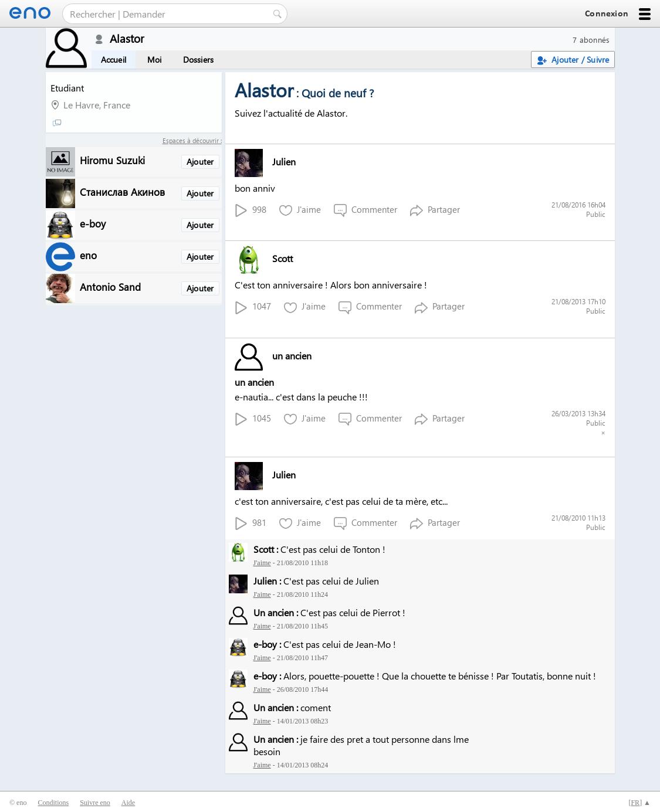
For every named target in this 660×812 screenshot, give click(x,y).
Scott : (266, 549)
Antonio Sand (110, 286)
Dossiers (199, 60)
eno (88, 255)
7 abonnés (591, 40)
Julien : (267, 581)
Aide (128, 803)
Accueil (114, 60)
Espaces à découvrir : (192, 140)
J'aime (300, 210)
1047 (253, 307)
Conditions (53, 803)
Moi (155, 60)
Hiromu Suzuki (112, 160)
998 (251, 210)
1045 (253, 419)
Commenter (365, 210)
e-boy (93, 223)
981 (251, 523)
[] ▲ (639, 803)
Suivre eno (95, 803)
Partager (435, 210)
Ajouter (200, 162)
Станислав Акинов (122, 191)
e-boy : (267, 644)
